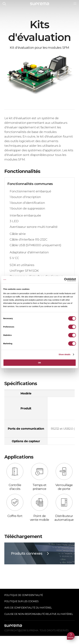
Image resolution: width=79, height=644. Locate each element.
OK (40, 363)
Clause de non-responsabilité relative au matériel (39, 614)
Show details (64, 354)
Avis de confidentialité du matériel (28, 608)
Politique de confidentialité (24, 595)
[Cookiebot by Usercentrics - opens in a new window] (64, 280)
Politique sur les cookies (21, 601)
